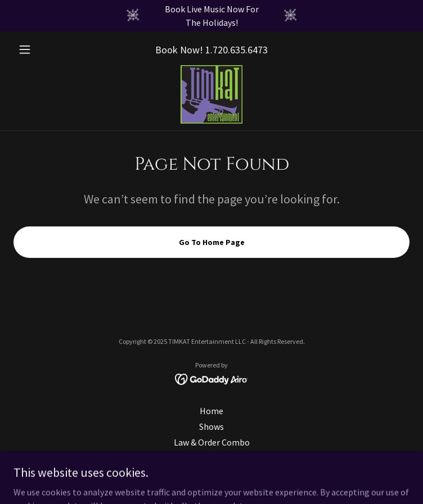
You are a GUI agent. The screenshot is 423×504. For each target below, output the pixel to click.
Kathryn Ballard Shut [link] (211, 458)
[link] (211, 94)
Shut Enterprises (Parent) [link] (211, 474)
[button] (43, 49)
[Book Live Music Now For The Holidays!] (211, 16)
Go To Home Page (212, 242)
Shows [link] (211, 426)
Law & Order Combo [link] (212, 442)
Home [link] (211, 411)
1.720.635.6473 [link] (237, 50)
